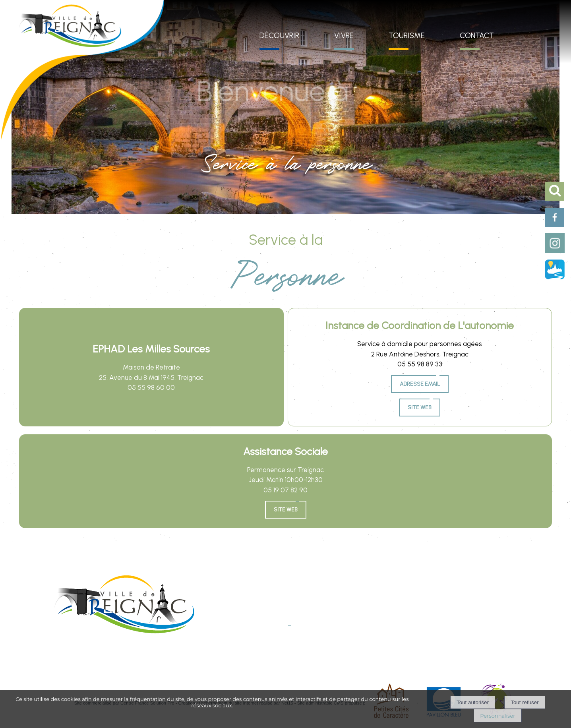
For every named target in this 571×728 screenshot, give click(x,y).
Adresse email (420, 384)
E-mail (281, 634)
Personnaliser (497, 716)
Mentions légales (228, 657)
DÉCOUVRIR (279, 36)
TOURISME (407, 36)
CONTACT (477, 36)
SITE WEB (286, 510)
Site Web (420, 408)
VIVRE (344, 36)
